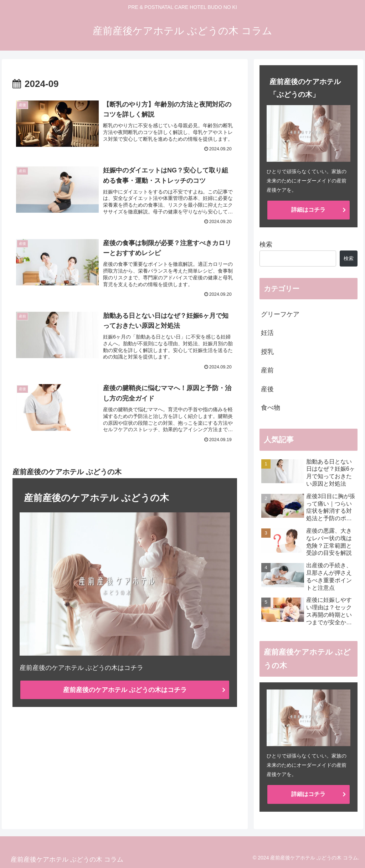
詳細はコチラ (308, 210)
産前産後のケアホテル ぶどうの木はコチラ (125, 690)
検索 (266, 244)
